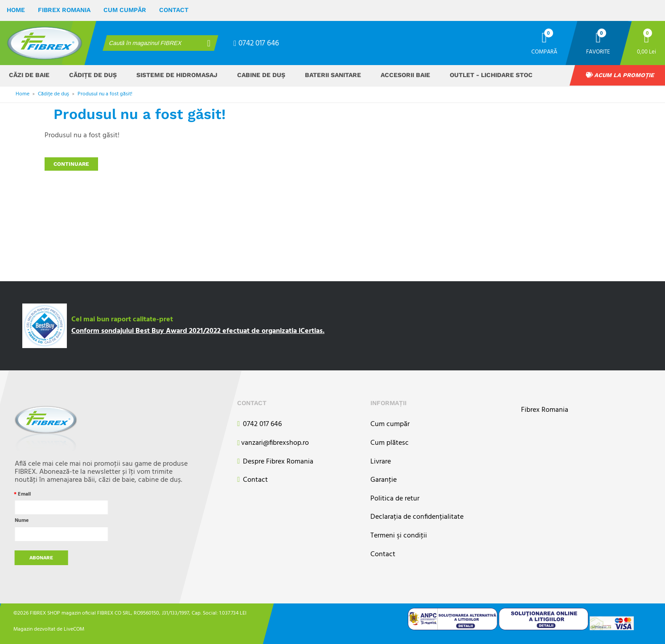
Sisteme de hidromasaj (177, 75)
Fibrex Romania (64, 10)
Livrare (381, 462)
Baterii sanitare (333, 75)
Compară (544, 51)
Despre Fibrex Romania (275, 462)
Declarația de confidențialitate (417, 517)
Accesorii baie (405, 75)
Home (16, 10)
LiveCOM (74, 629)
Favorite (598, 51)
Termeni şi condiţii (399, 536)
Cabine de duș (261, 75)
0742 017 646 (256, 43)
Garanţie (384, 480)
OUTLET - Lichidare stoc (491, 75)
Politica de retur (395, 499)
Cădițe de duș (93, 75)
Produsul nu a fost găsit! (105, 94)
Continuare (71, 164)
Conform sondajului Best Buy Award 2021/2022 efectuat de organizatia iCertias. (198, 331)
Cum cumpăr (125, 10)
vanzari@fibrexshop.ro (273, 443)
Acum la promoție (620, 75)
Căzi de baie (29, 75)
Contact (174, 10)
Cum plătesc (390, 443)
